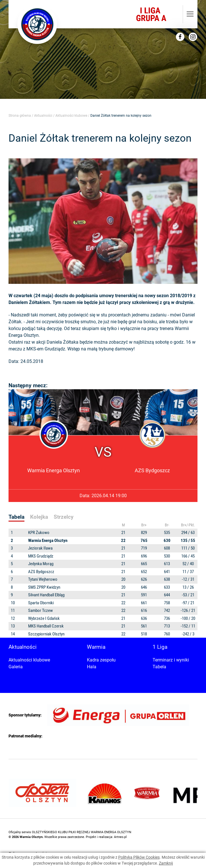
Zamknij (166, 863)
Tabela (159, 667)
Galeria (16, 667)
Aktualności (43, 116)
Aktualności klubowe (71, 116)
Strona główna (20, 116)
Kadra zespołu (101, 660)
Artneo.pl (120, 837)
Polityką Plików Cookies (139, 857)
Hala (92, 667)
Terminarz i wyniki (171, 660)
